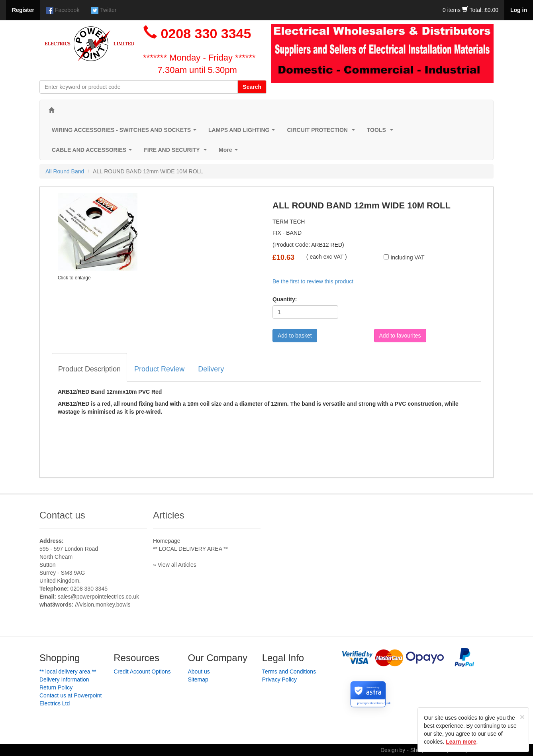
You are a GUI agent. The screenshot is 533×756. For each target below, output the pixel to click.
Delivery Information (64, 679)
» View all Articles (175, 565)
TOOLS (382, 132)
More (230, 152)
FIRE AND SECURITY (177, 152)
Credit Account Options (142, 672)
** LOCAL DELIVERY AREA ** (190, 549)
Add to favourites (400, 336)
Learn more (461, 742)
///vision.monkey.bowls (103, 605)
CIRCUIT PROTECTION (322, 132)
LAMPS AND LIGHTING (243, 132)
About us (199, 672)
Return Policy (56, 687)
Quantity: (285, 299)
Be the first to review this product (313, 281)
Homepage (167, 541)
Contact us (62, 515)
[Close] (522, 717)
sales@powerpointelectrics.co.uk (98, 597)
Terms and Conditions (289, 672)
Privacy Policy (279, 679)
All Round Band (65, 171)
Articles (169, 515)
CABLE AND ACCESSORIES (93, 152)
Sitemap (198, 679)
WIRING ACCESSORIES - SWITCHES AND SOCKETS (126, 132)
